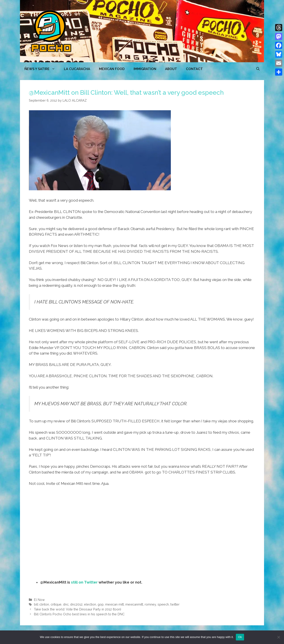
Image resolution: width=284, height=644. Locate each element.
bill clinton (41, 604)
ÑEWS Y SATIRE (42, 69)
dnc (66, 604)
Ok (240, 637)
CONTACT (194, 69)
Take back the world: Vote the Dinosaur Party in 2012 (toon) (78, 609)
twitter (175, 604)
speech (163, 604)
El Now (39, 600)
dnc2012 (76, 604)
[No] (278, 637)
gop (101, 604)
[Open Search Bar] (258, 69)
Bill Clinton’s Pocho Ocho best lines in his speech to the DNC (79, 614)
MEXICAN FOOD (112, 69)
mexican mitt (114, 604)
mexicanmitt (134, 604)
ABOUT (171, 69)
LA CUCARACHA (77, 69)
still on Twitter (84, 582)
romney (150, 604)
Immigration (145, 69)
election (90, 604)
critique (56, 604)
